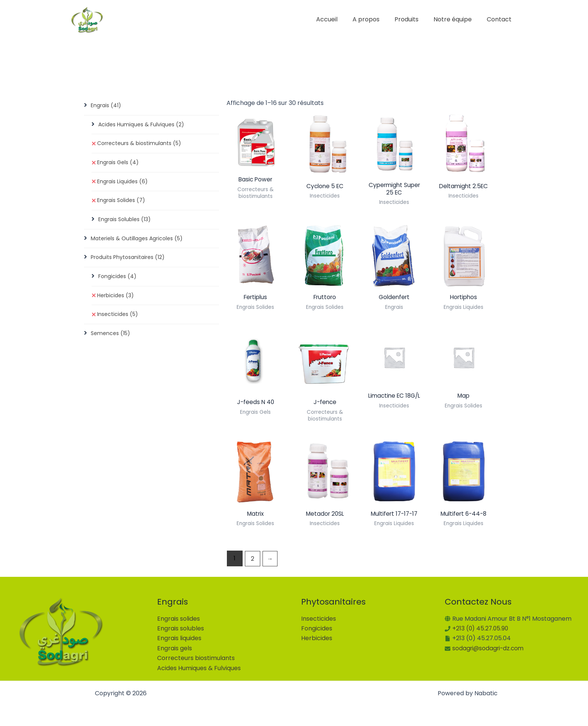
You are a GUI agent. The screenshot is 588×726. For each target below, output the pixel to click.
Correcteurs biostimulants (196, 658)
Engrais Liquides (122, 183)
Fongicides (117, 279)
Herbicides (115, 298)
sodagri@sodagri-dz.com (489, 648)
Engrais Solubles (124, 221)
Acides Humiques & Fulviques (141, 125)
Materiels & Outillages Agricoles (137, 241)
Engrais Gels (118, 163)
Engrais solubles (181, 628)
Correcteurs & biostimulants (139, 144)
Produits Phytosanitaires (128, 260)
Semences (110, 337)
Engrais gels (175, 648)
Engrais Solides (121, 202)
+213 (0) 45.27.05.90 (481, 628)
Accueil (340, 19)
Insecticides (118, 317)
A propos (376, 19)
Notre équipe (457, 19)
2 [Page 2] (253, 561)
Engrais (106, 106)
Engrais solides (178, 619)
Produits (414, 19)
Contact (501, 19)
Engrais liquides (179, 638)
